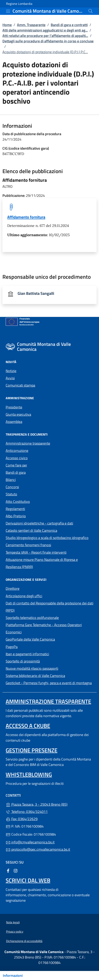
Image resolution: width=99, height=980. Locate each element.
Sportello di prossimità (23, 661)
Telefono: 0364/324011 (27, 812)
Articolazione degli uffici (24, 596)
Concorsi (12, 487)
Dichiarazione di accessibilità (24, 941)
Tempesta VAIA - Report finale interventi (36, 552)
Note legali (13, 922)
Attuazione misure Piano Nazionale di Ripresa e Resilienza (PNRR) (42, 563)
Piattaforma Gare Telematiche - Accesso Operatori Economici (44, 628)
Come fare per (16, 465)
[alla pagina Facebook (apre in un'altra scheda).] (8, 870)
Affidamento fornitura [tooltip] (26, 217)
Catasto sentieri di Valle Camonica (31, 530)
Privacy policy (15, 932)
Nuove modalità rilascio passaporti (32, 668)
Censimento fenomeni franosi (28, 545)
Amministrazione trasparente (28, 443)
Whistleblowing (29, 774)
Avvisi (10, 378)
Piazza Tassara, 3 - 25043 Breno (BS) (49, 804)
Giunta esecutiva (18, 414)
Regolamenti (15, 509)
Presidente (14, 407)
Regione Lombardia (19, 4)
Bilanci (11, 480)
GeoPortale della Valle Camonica (49, 639)
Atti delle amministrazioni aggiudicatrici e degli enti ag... (45, 30)
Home (7, 25)
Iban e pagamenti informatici (27, 654)
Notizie (11, 371)
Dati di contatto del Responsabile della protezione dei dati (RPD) (49, 607)
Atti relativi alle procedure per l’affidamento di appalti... (45, 36)
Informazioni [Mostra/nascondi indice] (13, 975)
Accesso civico (17, 458)
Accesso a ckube (28, 726)
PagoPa (30, 646)
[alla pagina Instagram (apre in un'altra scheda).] (16, 870)
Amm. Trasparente (31, 25)
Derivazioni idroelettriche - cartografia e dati (39, 523)
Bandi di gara (16, 472)
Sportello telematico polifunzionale (32, 618)
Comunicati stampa (20, 385)
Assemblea (14, 422)
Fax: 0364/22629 (22, 819)
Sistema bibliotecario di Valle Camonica (49, 675)
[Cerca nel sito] (91, 11)
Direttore (13, 589)
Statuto (11, 494)
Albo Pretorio (34, 516)
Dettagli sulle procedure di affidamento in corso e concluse (48, 41)
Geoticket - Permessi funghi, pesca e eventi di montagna (49, 682)
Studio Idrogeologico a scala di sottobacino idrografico (47, 538)
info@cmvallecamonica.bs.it (30, 842)
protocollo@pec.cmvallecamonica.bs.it (38, 849)
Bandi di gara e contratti (69, 25)
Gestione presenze (32, 750)
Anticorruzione (17, 451)
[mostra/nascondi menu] (8, 11)
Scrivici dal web (28, 880)
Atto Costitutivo (36, 501)
